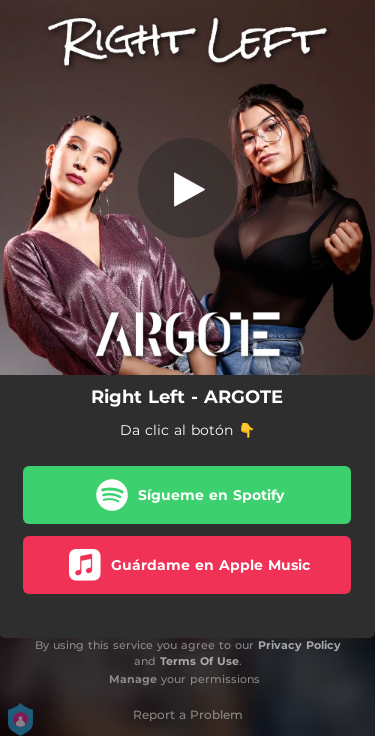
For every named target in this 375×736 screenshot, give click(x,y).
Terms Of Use (199, 661)
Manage (133, 679)
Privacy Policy (299, 645)
